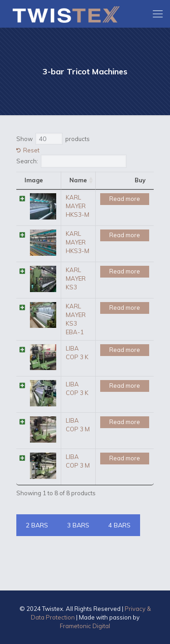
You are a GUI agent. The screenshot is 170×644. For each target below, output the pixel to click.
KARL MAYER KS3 (76, 278)
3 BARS (78, 525)
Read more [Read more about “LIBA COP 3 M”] (125, 422)
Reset (31, 150)
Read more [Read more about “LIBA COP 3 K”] (125, 350)
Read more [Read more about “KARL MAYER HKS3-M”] (125, 199)
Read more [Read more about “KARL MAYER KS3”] (125, 271)
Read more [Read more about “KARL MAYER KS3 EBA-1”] (125, 307)
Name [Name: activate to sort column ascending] (78, 180)
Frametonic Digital (85, 626)
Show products (53, 139)
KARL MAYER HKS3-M (78, 206)
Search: (71, 161)
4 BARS (119, 525)
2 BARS (37, 525)
